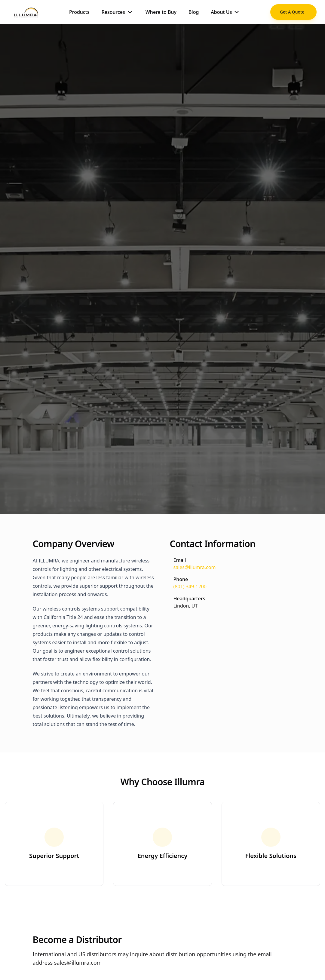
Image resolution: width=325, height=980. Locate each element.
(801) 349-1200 (190, 586)
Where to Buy (161, 12)
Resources (118, 12)
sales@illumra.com (195, 567)
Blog (194, 12)
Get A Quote (292, 12)
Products (79, 12)
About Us (225, 12)
